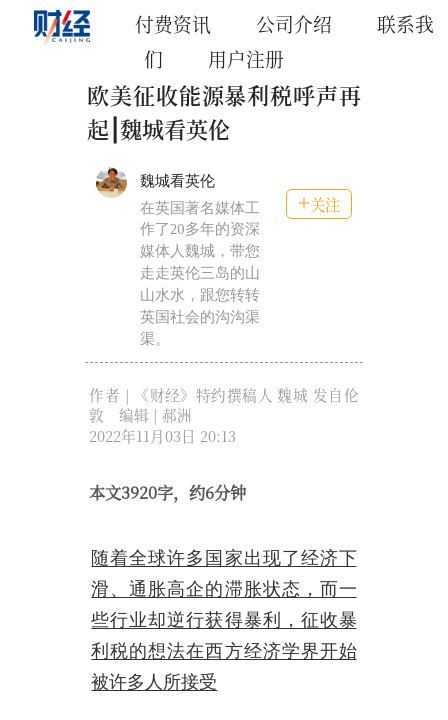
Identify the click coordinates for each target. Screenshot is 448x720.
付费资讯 (173, 23)
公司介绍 (294, 23)
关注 (319, 204)
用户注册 (246, 58)
